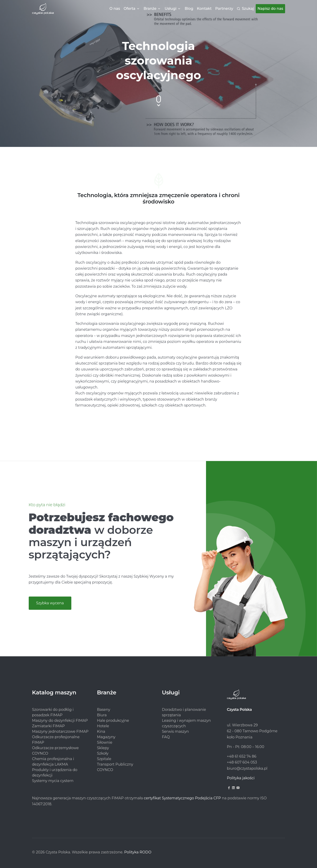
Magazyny (106, 737)
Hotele (103, 726)
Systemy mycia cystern (53, 781)
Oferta (129, 9)
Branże (150, 9)
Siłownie (105, 742)
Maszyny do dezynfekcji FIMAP (60, 721)
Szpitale (104, 759)
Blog (189, 9)
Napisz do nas (270, 9)
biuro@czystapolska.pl (247, 768)
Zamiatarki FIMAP (49, 726)
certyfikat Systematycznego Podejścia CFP (182, 798)
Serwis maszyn (175, 731)
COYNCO (105, 770)
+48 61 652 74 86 (242, 756)
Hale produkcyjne (113, 721)
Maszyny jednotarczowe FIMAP (60, 731)
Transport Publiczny (115, 764)
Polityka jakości (241, 778)
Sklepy (103, 748)
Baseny (104, 710)
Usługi (170, 9)
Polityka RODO (138, 852)
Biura (102, 715)
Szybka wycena (50, 603)
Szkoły (103, 753)
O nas (115, 9)
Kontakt (204, 9)
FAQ (166, 737)
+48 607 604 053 (242, 762)
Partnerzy (224, 9)
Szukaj (248, 9)
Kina (101, 731)
